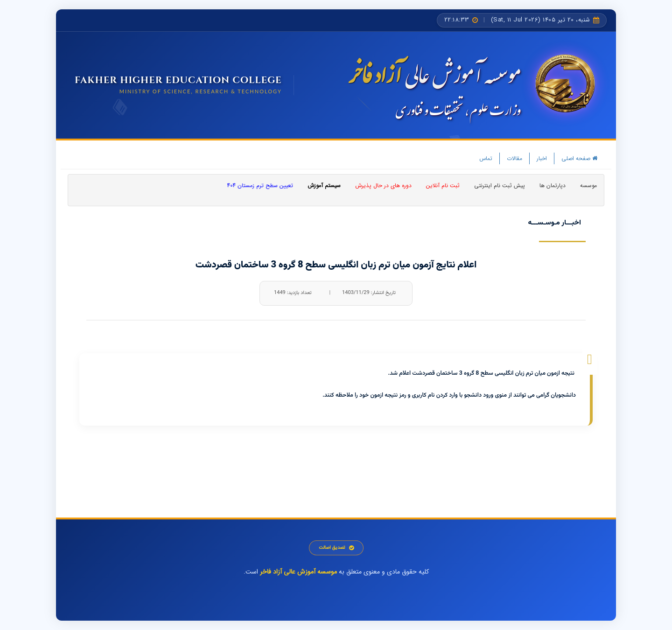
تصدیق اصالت (336, 548)
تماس (486, 158)
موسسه (588, 185)
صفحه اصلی (579, 158)
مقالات (514, 158)
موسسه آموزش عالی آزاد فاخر (298, 572)
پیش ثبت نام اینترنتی (500, 185)
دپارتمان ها (553, 185)
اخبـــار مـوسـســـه (554, 223)
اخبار (542, 158)
